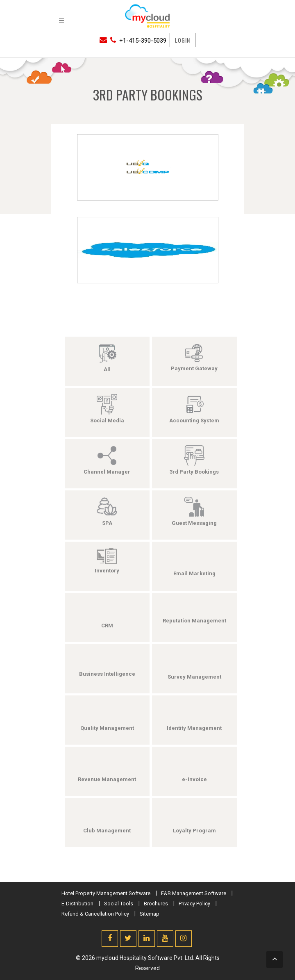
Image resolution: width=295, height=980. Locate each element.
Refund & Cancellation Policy (95, 914)
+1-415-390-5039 (143, 41)
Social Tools (119, 904)
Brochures (156, 904)
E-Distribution (77, 904)
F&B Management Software (194, 893)
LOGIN (183, 40)
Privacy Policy (194, 904)
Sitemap (150, 914)
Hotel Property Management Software (106, 893)
